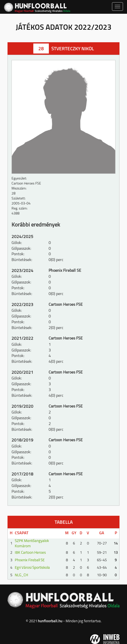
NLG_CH (21, 575)
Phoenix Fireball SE (30, 560)
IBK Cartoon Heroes (30, 553)
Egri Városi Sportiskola (32, 568)
